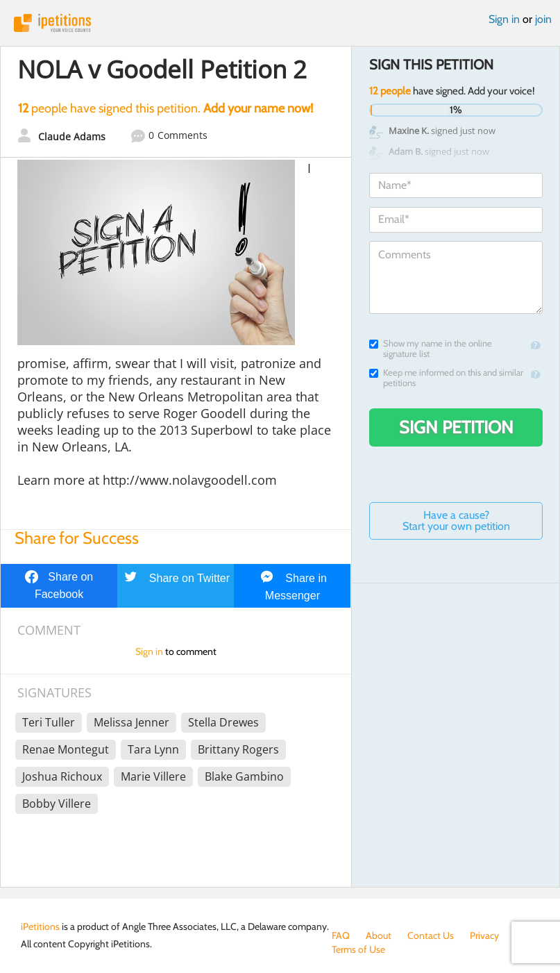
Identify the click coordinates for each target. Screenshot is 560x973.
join (543, 19)
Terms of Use (358, 949)
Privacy (484, 935)
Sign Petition (456, 427)
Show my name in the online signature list (431, 349)
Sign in (504, 19)
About (379, 935)
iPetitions (280, 23)
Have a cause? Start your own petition (456, 521)
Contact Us (431, 935)
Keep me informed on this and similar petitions (446, 378)
